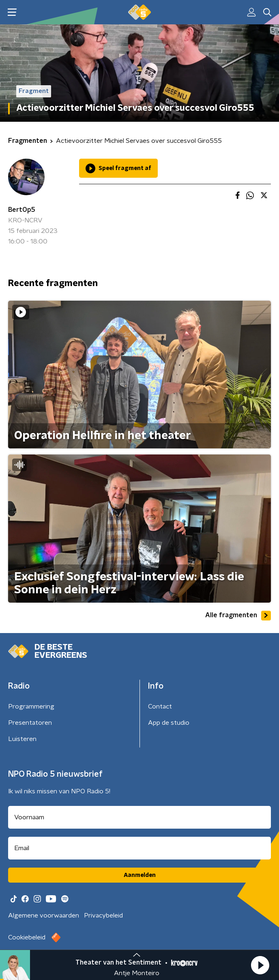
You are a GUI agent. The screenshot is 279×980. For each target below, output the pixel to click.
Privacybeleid (103, 915)
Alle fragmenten (238, 616)
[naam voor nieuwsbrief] (139, 817)
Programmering (31, 706)
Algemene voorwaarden (44, 915)
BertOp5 (22, 210)
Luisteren (22, 739)
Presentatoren (30, 723)
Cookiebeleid (27, 937)
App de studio (169, 723)
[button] (260, 965)
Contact (160, 706)
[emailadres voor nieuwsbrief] (139, 848)
